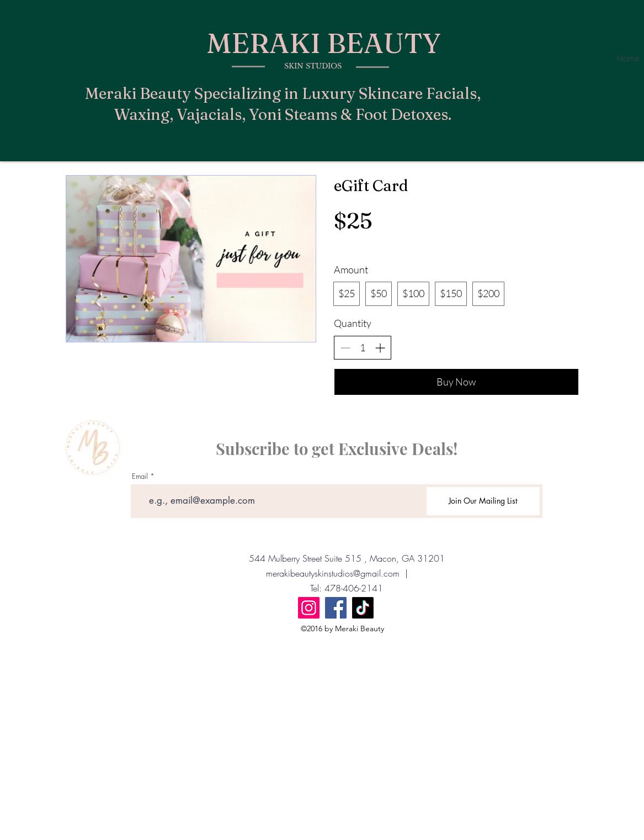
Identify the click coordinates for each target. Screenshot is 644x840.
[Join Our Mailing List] (483, 501)
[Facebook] (336, 608)
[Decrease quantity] (345, 348)
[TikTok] (363, 608)
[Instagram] (309, 608)
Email (140, 476)
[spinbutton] (363, 348)
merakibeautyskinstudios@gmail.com (333, 573)
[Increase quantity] (380, 348)
